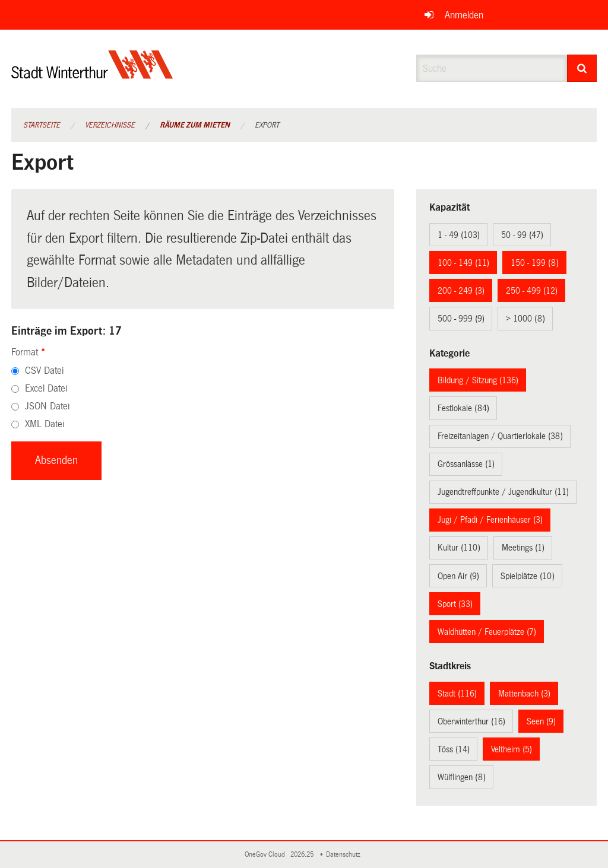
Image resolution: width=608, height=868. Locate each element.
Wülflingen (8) (462, 777)
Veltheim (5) (512, 749)
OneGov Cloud (267, 855)
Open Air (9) (458, 576)
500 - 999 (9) (461, 319)
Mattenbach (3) (524, 694)
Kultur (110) (459, 548)
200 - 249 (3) (461, 291)
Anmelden (464, 15)
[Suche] (582, 68)
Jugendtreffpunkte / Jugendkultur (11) (503, 492)
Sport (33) (455, 604)
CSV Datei (44, 371)
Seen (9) (541, 721)
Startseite (42, 125)
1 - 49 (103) (459, 235)
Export (267, 125)
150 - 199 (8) (535, 263)
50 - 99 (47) (522, 235)
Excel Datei (46, 388)
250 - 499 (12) (532, 291)
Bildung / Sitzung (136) (478, 380)
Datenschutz (345, 855)
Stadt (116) (457, 694)
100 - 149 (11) (463, 263)
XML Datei (45, 424)
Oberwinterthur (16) (471, 721)
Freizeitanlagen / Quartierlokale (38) (500, 436)
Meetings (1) (523, 548)
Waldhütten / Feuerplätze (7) (487, 632)
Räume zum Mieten (195, 125)
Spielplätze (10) (528, 576)
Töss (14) (454, 749)
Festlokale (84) (463, 408)
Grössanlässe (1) (466, 464)
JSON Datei (47, 406)
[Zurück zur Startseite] (92, 74)
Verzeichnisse (110, 125)
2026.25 (303, 855)
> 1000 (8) (525, 319)
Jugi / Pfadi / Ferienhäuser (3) (490, 520)
